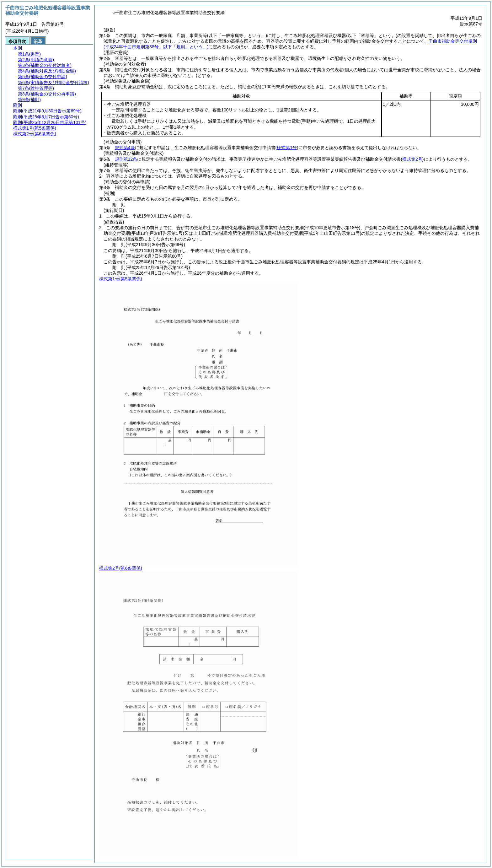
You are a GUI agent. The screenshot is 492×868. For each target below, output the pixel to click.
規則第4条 (125, 148)
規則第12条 (126, 159)
